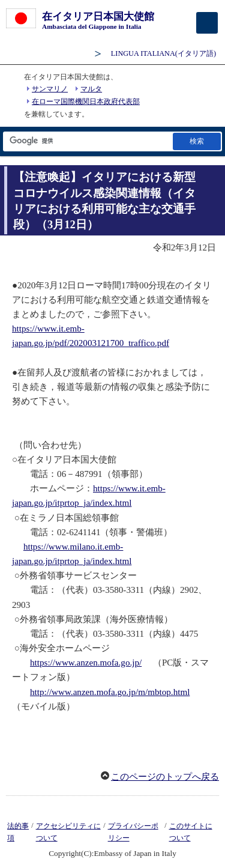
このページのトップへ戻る (165, 777)
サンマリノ (50, 89)
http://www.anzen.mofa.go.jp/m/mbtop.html (110, 692)
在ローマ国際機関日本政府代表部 (86, 102)
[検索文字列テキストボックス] (87, 141)
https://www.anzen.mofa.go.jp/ (86, 663)
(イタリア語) (163, 53)
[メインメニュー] (207, 23)
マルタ (91, 89)
